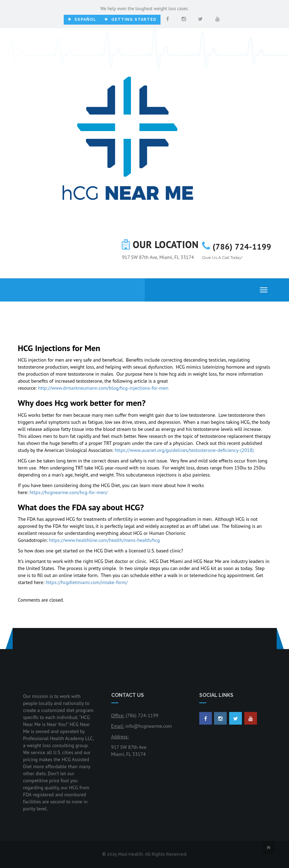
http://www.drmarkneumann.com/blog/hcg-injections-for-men (103, 388)
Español (82, 20)
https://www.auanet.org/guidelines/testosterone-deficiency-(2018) (184, 450)
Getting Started (130, 20)
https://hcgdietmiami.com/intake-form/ (87, 582)
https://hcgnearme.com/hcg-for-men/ (69, 492)
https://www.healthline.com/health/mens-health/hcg (104, 540)
